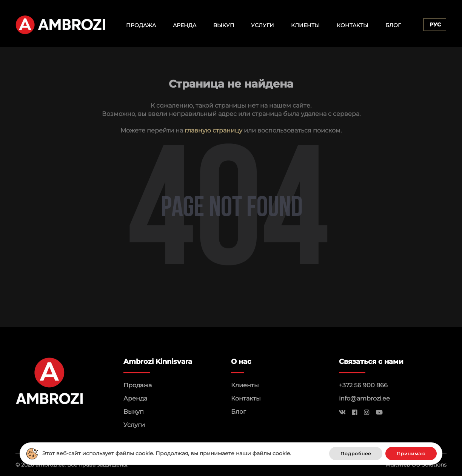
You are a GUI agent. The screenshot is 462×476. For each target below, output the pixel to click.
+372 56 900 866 (363, 385)
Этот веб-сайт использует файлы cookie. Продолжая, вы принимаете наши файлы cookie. (167, 453)
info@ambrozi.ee (364, 398)
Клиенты (305, 25)
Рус (435, 25)
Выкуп (224, 25)
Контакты (353, 25)
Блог (393, 25)
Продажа (141, 25)
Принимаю (411, 454)
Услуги (263, 25)
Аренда (185, 25)
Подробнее (356, 454)
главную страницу (213, 130)
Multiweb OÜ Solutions (416, 465)
